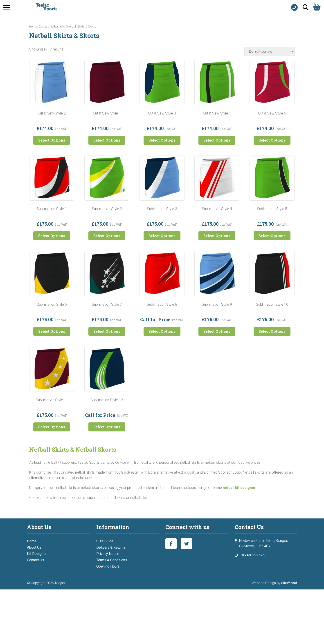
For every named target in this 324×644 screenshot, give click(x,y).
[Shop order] (270, 52)
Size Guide (105, 541)
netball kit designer (239, 488)
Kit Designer (37, 554)
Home (33, 26)
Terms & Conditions (112, 560)
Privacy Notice (108, 554)
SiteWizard (289, 583)
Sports (43, 26)
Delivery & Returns (111, 547)
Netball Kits (57, 26)
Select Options (52, 140)
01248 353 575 (253, 555)
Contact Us (36, 560)
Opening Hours (108, 566)
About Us (34, 547)
